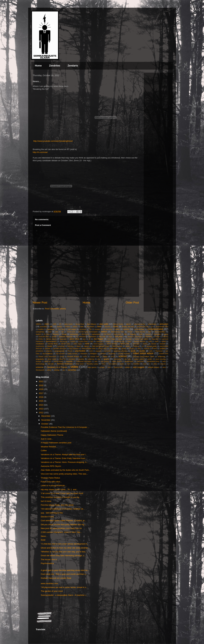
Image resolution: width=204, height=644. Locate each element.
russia (85, 357)
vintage (102, 367)
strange (39, 361)
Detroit (130, 332)
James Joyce (51, 339)
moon (145, 344)
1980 (54, 324)
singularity (40, 359)
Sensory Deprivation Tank (143, 356)
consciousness (155, 329)
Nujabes (136, 346)
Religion (94, 353)
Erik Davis (107, 334)
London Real (83, 341)
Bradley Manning (128, 327)
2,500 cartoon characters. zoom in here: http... (61, 532)
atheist (68, 327)
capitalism (50, 329)
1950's (38, 324)
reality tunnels (72, 354)
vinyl (109, 367)
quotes (142, 351)
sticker (150, 359)
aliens (128, 324)
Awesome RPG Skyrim (51, 466)
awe (82, 326)
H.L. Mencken (81, 337)
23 (60, 324)
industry (165, 337)
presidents (40, 351)
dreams (56, 334)
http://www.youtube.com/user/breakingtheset (53, 141)
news (128, 346)
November (46, 420)
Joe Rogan (99, 339)
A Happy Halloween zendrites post (56, 443)
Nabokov (71, 346)
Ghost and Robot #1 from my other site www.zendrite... (65, 548)
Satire (105, 356)
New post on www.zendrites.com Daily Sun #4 (61, 528)
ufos (155, 364)
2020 (41, 385)
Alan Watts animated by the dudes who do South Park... (66, 470)
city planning (107, 329)
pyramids (108, 351)
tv (150, 364)
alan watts (104, 324)
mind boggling (98, 344)
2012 (41, 413)
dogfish (38, 334)
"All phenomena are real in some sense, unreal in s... (64, 587)
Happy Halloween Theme (52, 435)
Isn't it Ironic (46, 501)
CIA (90, 329)
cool (50, 332)
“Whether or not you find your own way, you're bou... (64, 552)
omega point (152, 346)
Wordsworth (40, 370)
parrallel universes (60, 349)
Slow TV (62, 359)
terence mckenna (65, 364)
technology (40, 364)
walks (128, 367)
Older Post (132, 303)
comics (126, 329)
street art (48, 361)
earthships (74, 334)
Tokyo (103, 364)
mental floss (53, 344)
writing (57, 370)
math (157, 341)
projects (49, 351)
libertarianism (51, 341)
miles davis (78, 344)
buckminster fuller (162, 327)
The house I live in (49, 559)
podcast (147, 349)
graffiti (54, 337)
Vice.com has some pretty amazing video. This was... (64, 474)
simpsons (161, 356)
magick (108, 341)
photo (124, 348)
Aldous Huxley (118, 324)
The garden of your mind (52, 591)
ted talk (51, 364)
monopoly (136, 344)
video (74, 367)
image (158, 337)
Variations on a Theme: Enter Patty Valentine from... (64, 458)
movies (163, 344)
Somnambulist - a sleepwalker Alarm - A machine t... (64, 595)
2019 (41, 389)
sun (96, 361)
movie (154, 344)
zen (64, 370)
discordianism (140, 332)
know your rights (141, 339)
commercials (139, 329)
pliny (139, 349)
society (81, 359)
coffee (117, 329)
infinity (41, 339)
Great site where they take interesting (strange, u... (63, 555)
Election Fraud (47, 517)
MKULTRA (125, 344)
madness (99, 341)
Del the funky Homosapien (88, 332)
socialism (72, 359)
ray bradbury (48, 353)
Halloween (92, 337)
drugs (64, 334)
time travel (80, 364)
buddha (41, 329)
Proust (70, 351)
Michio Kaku (66, 344)
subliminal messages (84, 361)
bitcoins (108, 327)
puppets (99, 351)
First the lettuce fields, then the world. (57, 505)
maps (129, 341)
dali (63, 332)
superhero (129, 361)
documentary (160, 332)
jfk (90, 339)
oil (143, 346)
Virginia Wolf (118, 367)
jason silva (74, 339)
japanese (63, 339)
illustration (149, 337)
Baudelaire (91, 327)
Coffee (44, 450)
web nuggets (139, 367)
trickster (137, 364)
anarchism (152, 324)
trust (145, 364)
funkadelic (157, 334)
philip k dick (102, 349)
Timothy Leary (92, 364)
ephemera (96, 334)
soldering (91, 359)
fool (141, 334)
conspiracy (40, 332)
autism (75, 327)
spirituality (117, 359)
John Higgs (111, 339)
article (60, 326)
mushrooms (40, 346)
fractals (148, 334)
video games (92, 367)
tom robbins (113, 364)
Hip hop (102, 336)
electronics (85, 334)
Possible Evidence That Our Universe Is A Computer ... (65, 427)
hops (110, 337)
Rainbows (159, 351)
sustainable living (153, 361)
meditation (40, 344)
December (46, 416)
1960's (47, 324)
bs (152, 327)
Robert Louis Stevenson (47, 357)
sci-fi (113, 356)
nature (86, 346)
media (164, 341)
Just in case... (47, 439)
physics (132, 349)
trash (129, 364)
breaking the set (143, 327)
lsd (92, 341)
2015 (41, 401)
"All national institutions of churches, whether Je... (63, 509)
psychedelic (80, 351)
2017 (41, 393)
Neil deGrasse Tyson (101, 346)
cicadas (97, 329)
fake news (118, 334)
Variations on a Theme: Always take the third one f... (64, 454)
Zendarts (73, 66)
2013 (41, 409)
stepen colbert (139, 359)
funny (166, 334)
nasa (79, 346)
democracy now (117, 332)
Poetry (155, 349)
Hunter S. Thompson (135, 337)
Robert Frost (164, 354)
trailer (122, 364)
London (73, 341)
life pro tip (63, 341)
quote (133, 351)
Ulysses (163, 364)
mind (87, 344)
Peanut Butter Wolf (89, 349)
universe (40, 367)
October (45, 424)
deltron (104, 332)
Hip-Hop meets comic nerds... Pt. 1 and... (59, 489)
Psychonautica (47, 563)
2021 (41, 381)
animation (164, 324)
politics (163, 348)
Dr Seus (47, 334)
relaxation (84, 354)
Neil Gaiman (117, 346)
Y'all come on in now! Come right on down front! (62, 493)
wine (164, 367)
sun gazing (105, 361)
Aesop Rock (80, 324)
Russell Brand (73, 356)
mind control (112, 344)
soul (99, 359)
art (51, 326)
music (50, 346)
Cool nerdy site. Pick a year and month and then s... (64, 574)
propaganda (59, 351)
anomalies (43, 327)
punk (91, 351)
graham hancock (66, 336)
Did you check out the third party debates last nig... (63, 524)
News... (44, 536)
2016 (41, 397)
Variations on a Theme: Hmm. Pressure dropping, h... (64, 462)
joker (120, 339)
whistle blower (154, 367)
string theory (59, 361)
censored (83, 329)
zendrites (72, 370)
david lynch (71, 332)
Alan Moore (92, 324)
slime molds (52, 359)
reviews (103, 354)
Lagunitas (155, 339)
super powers (117, 361)
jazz (84, 339)
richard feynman (124, 354)
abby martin (69, 324)
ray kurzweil (60, 354)
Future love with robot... (51, 482)
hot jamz (119, 336)
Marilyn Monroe (140, 341)
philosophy (114, 348)
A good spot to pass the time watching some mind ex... (65, 570)
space (106, 359)
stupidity (70, 361)
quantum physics (121, 351)
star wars (128, 359)
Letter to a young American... (54, 485)
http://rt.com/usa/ (40, 152)
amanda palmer (140, 324)
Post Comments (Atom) (55, 309)
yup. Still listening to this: (52, 513)
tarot (164, 361)
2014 (41, 405)
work (49, 370)
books (116, 326)
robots (62, 357)
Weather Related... (49, 447)
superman (140, 361)
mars (150, 341)
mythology (61, 346)
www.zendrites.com (49, 583)
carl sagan (72, 329)
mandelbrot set (119, 341)
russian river (95, 357)
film (125, 334)
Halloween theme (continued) (54, 431)
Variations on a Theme (57, 367)
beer (99, 326)
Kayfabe (129, 339)
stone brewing (161, 359)
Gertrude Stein (44, 337)
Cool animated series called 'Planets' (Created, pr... (64, 520)
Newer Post (40, 303)
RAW (43, 540)
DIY (150, 332)
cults (56, 332)
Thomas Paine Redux (50, 478)
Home (38, 66)
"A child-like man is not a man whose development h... (65, 544)
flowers (133, 334)
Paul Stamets (74, 349)
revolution (112, 354)
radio (151, 351)
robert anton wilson (143, 353)
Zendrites (55, 66)
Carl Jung (61, 329)
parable (48, 349)
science (123, 356)
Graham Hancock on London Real (56, 578)
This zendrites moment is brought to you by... (61, 497)
